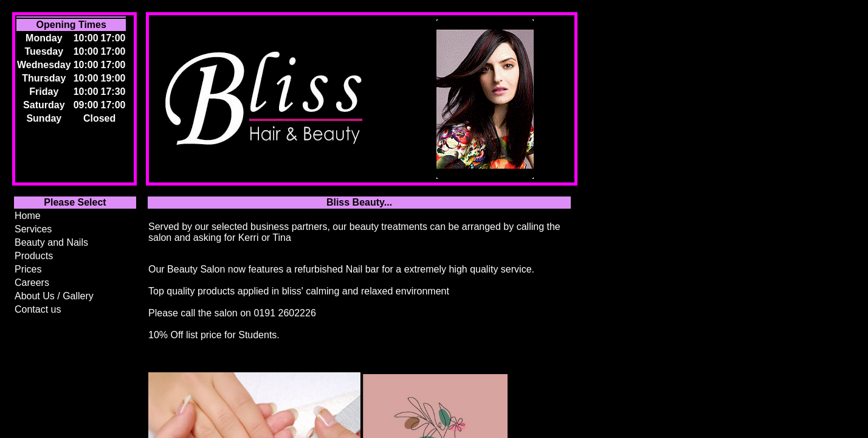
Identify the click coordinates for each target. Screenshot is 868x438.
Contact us (38, 309)
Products (34, 256)
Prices (28, 269)
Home (28, 216)
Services (33, 229)
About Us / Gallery (54, 296)
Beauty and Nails (51, 242)
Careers (32, 283)
